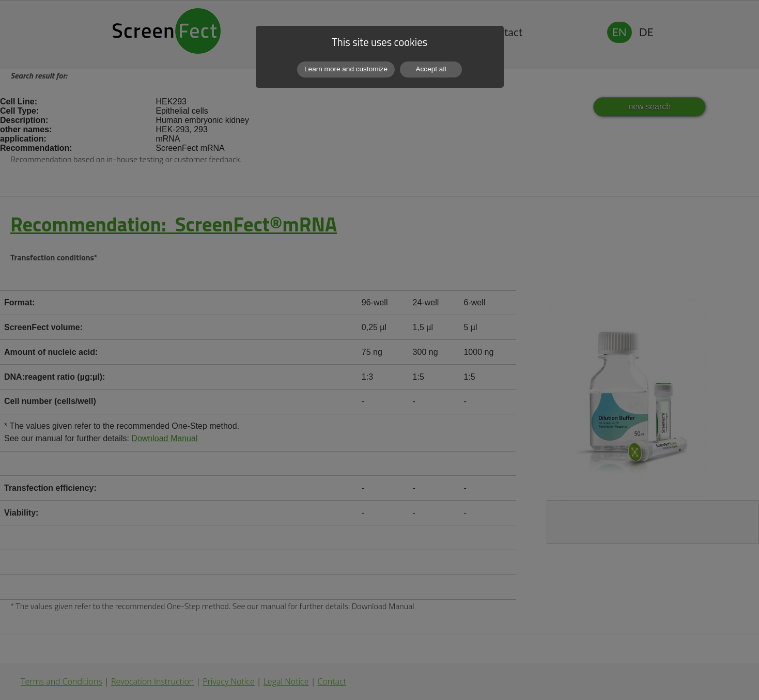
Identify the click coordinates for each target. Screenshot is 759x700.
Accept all (431, 69)
